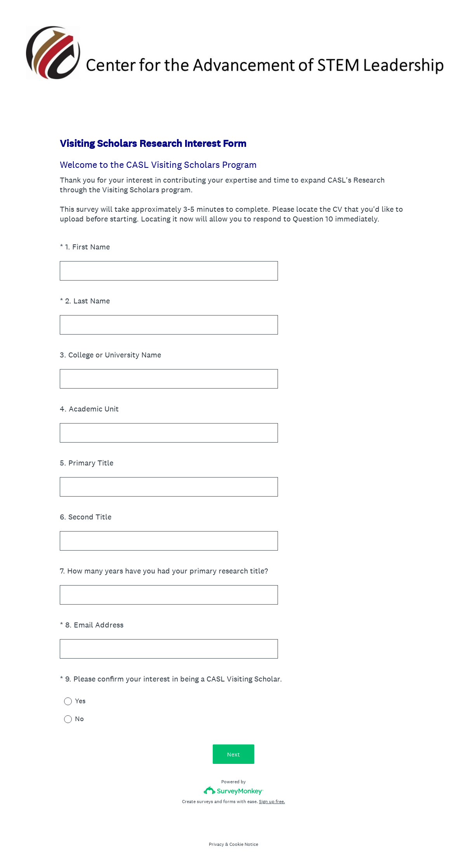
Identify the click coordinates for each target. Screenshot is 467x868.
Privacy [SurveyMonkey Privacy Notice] (216, 844)
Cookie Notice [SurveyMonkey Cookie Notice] (244, 844)
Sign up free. (272, 802)
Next (233, 754)
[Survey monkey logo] (233, 790)
